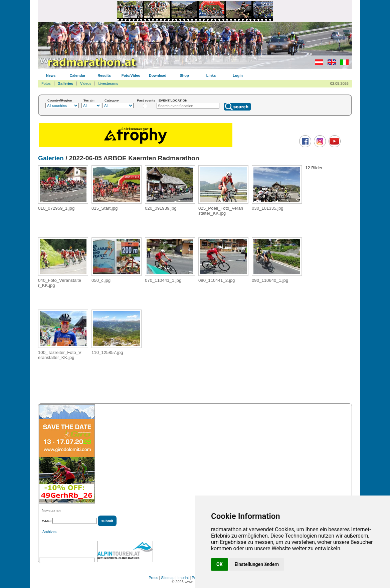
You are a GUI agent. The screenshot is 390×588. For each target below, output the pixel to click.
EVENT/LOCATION (173, 100)
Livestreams (108, 83)
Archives (49, 532)
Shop (184, 75)
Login (238, 75)
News (51, 75)
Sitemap (168, 578)
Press (153, 578)
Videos (86, 83)
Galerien (51, 158)
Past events (146, 100)
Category (112, 100)
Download (158, 75)
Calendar (77, 75)
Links (211, 75)
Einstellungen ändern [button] (257, 564)
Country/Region (60, 100)
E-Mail (47, 521)
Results (104, 75)
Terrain (89, 100)
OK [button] (220, 564)
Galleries (65, 83)
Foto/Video (131, 75)
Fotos (46, 83)
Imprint (183, 578)
